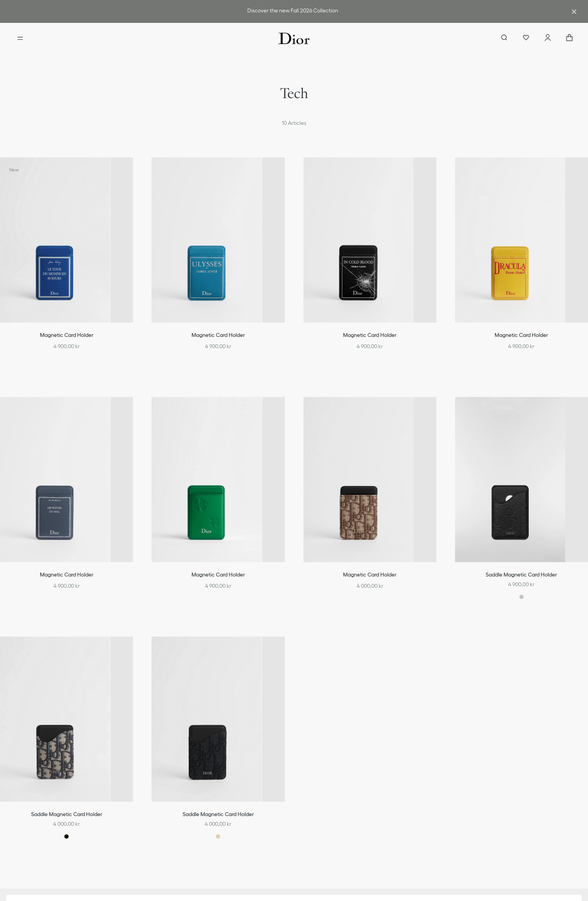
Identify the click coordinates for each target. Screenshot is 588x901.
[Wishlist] (526, 38)
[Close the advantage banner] (574, 12)
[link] (292, 11)
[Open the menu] (20, 38)
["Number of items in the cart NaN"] (569, 38)
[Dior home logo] (294, 38)
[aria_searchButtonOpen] (504, 38)
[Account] (548, 38)
